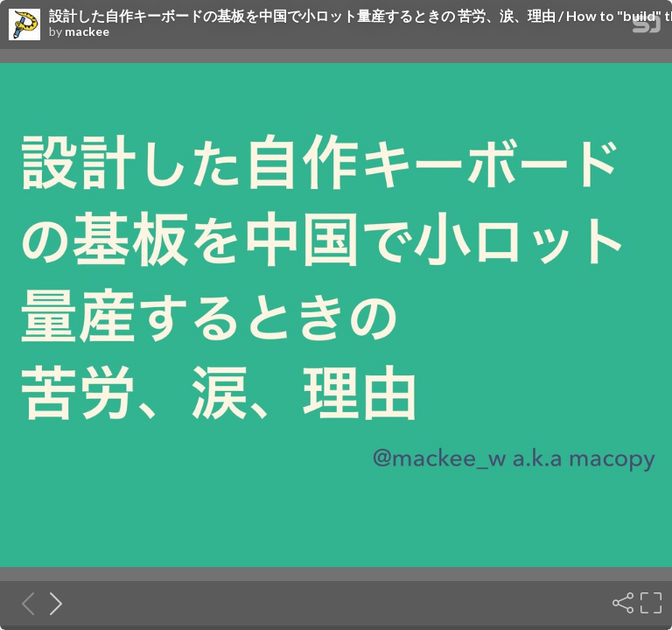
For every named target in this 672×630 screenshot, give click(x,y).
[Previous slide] (23, 603)
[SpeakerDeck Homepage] (647, 28)
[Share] (621, 603)
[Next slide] (51, 603)
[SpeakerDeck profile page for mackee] (24, 25)
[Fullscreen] (649, 603)
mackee (87, 31)
